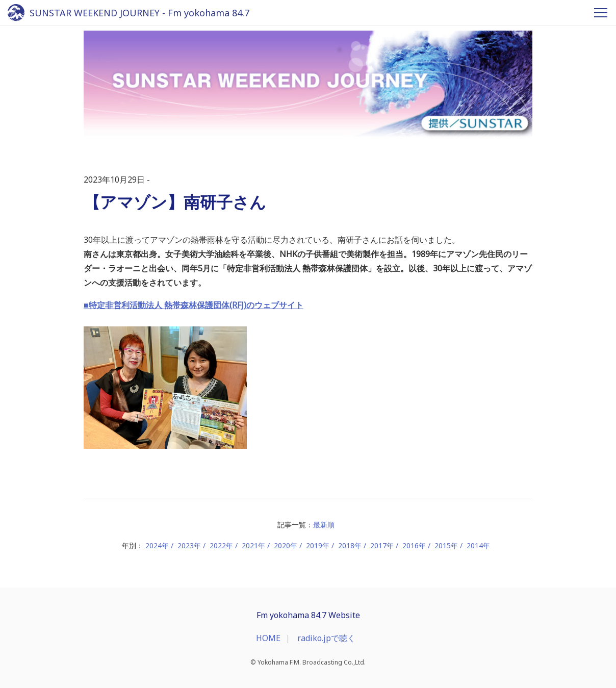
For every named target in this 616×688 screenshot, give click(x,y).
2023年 (189, 545)
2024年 (157, 545)
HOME (268, 638)
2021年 (253, 545)
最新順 (324, 525)
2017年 (382, 545)
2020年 (286, 545)
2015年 (446, 545)
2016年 (414, 545)
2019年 (318, 545)
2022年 (221, 545)
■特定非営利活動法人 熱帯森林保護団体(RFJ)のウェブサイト (194, 305)
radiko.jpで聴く (326, 638)
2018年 (350, 545)
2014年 (478, 545)
